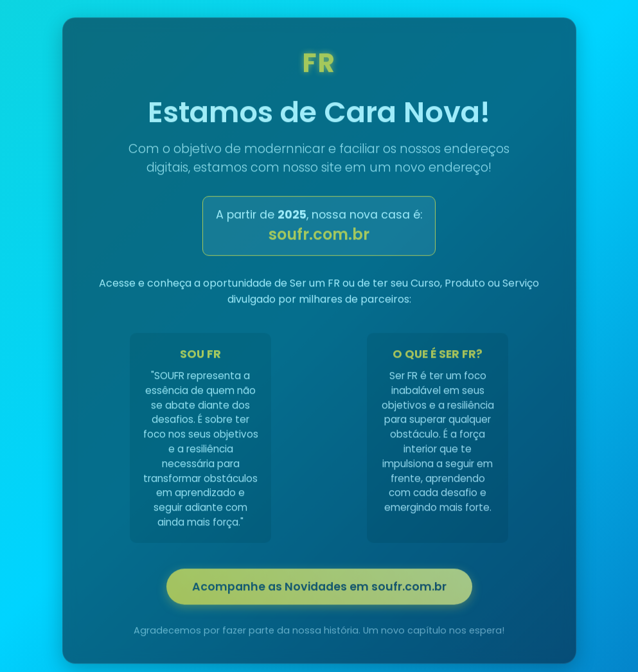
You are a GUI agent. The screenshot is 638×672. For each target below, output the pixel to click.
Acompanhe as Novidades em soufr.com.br (319, 589)
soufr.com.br (319, 237)
